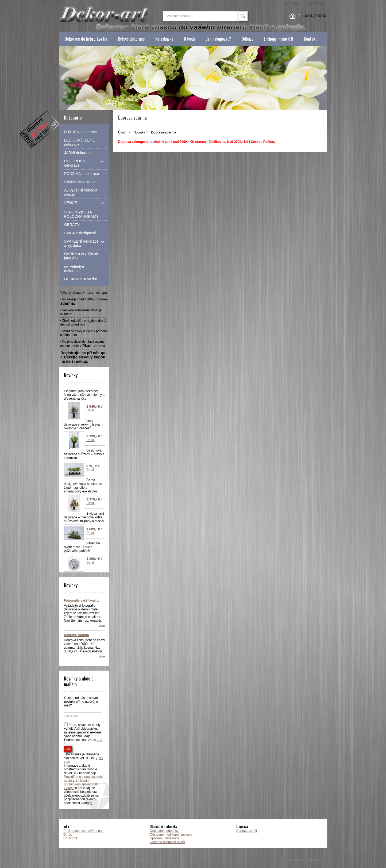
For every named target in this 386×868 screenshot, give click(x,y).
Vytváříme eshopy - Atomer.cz (305, 860)
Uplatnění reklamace (164, 838)
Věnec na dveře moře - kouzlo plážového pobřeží (82, 547)
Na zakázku (164, 39)
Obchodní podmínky (164, 831)
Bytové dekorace (131, 39)
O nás (68, 835)
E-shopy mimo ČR (279, 39)
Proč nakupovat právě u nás (83, 831)
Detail (90, 410)
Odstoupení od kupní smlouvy (171, 835)
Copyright (70, 838)
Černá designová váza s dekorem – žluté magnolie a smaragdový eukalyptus (84, 486)
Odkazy (247, 39)
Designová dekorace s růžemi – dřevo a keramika (84, 454)
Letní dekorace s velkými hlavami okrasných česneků (84, 425)
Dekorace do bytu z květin (86, 39)
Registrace (316, 3)
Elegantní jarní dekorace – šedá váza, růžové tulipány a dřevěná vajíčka (84, 395)
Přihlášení (293, 3)
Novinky (139, 132)
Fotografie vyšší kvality (82, 601)
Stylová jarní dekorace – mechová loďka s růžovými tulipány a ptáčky (84, 517)
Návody (190, 39)
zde (100, 740)
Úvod (122, 132)
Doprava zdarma (76, 635)
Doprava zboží (247, 831)
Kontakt (310, 39)
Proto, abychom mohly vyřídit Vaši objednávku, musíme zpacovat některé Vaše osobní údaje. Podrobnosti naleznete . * (84, 734)
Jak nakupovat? (219, 39)
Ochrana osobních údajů (167, 842)
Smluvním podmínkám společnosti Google (81, 784)
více (102, 626)
